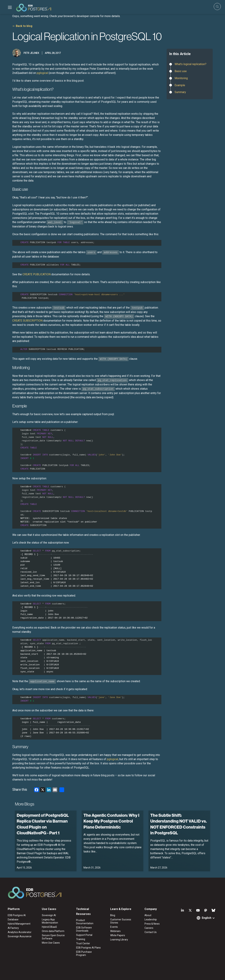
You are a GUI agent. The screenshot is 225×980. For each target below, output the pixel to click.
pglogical (42, 73)
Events (114, 927)
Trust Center (83, 943)
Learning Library (119, 940)
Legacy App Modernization (50, 921)
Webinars (115, 931)
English (207, 918)
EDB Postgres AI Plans (88, 948)
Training (81, 939)
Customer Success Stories (121, 921)
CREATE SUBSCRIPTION (27, 321)
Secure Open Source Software (53, 937)
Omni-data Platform (53, 931)
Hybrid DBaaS (49, 927)
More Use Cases (51, 943)
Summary (180, 92)
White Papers (118, 935)
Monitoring (181, 78)
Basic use (181, 71)
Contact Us (151, 932)
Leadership (151, 919)
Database (13, 919)
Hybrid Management (19, 924)
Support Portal (84, 935)
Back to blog (24, 26)
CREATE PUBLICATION (37, 274)
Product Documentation (85, 922)
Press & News (152, 924)
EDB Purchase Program (84, 953)
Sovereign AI (49, 915)
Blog (113, 915)
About (148, 915)
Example (180, 85)
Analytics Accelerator (20, 932)
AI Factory (13, 928)
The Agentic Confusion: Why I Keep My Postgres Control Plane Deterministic (111, 821)
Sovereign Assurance (20, 936)
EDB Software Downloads (84, 929)
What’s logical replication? (190, 64)
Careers (149, 928)
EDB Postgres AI (17, 915)
